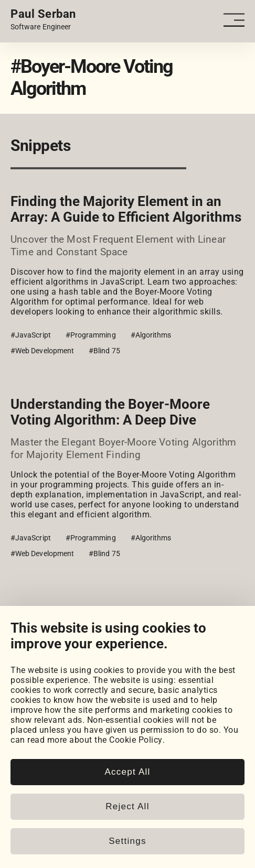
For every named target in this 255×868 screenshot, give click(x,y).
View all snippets (44, 615)
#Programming (91, 335)
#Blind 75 (104, 351)
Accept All (127, 790)
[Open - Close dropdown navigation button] (234, 20)
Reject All (127, 825)
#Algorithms (151, 335)
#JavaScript (31, 335)
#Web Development (42, 351)
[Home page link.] (43, 20)
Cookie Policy (136, 759)
